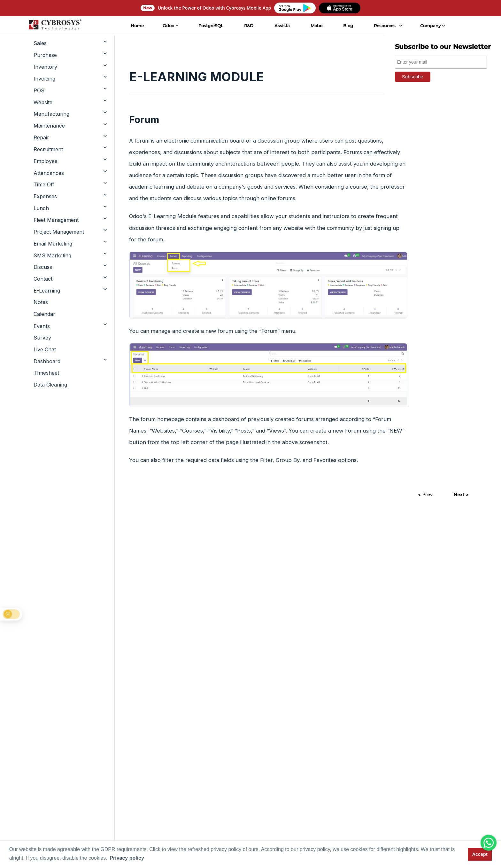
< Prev (425, 494)
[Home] (55, 26)
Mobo (316, 26)
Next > (461, 494)
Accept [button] (480, 854)
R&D (249, 26)
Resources (385, 26)
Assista (282, 26)
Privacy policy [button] (127, 858)
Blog (348, 26)
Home (137, 26)
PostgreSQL (211, 26)
